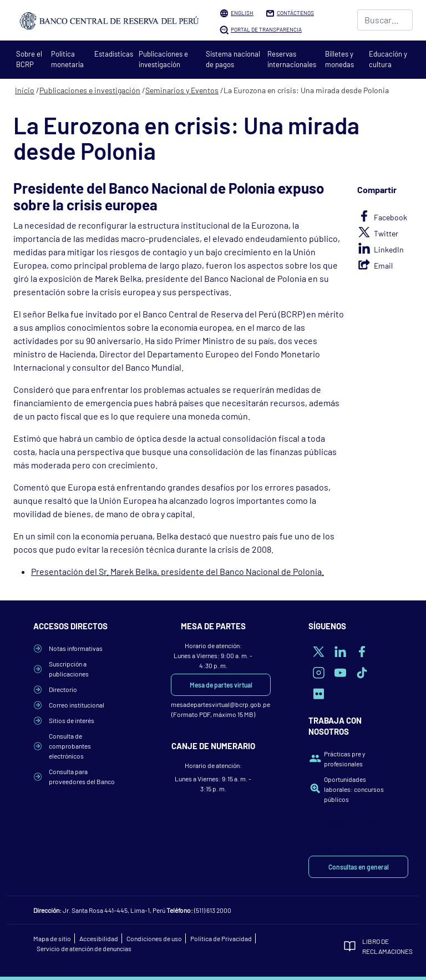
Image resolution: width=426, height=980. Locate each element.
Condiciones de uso (154, 938)
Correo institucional (77, 705)
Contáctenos (295, 13)
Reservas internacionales (292, 59)
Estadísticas (114, 54)
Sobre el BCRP (29, 59)
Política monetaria (67, 59)
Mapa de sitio (52, 938)
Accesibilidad (99, 938)
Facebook (390, 217)
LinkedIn (389, 249)
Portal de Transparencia (266, 29)
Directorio (63, 689)
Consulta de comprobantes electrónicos (70, 746)
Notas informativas (76, 648)
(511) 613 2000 (213, 910)
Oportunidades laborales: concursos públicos (354, 789)
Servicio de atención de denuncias (84, 948)
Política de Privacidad (221, 938)
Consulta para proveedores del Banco (82, 776)
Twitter (386, 233)
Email (383, 266)
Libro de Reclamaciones (377, 946)
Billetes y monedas (339, 59)
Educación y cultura (388, 59)
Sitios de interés (72, 720)
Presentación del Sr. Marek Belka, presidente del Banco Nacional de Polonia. (177, 571)
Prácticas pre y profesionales (345, 759)
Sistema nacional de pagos (233, 59)
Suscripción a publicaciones (69, 669)
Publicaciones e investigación (163, 59)
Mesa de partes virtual (221, 685)
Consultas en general (359, 867)
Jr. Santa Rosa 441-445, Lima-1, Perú (114, 910)
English (242, 13)
